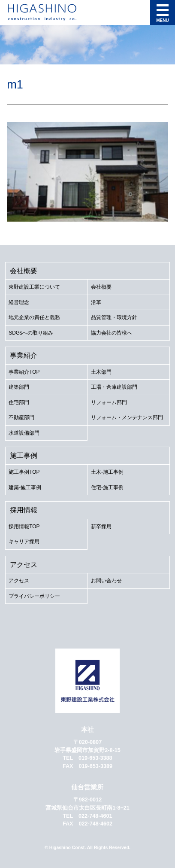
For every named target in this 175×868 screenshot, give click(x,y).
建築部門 (19, 387)
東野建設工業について (34, 287)
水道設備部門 (24, 433)
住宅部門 (19, 402)
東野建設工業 (59, 12)
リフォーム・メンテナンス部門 (127, 417)
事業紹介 (24, 355)
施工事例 (24, 455)
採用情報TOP (24, 527)
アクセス (24, 564)
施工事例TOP (24, 472)
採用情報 (24, 510)
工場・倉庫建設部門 (114, 387)
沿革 (96, 302)
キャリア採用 (24, 542)
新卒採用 (101, 527)
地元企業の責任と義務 (34, 317)
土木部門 (101, 372)
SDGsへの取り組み (31, 333)
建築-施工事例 (25, 487)
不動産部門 (21, 417)
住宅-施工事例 (107, 487)
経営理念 (19, 302)
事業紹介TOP (24, 372)
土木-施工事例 (107, 472)
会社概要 (24, 271)
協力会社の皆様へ (112, 333)
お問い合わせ (106, 581)
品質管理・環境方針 (114, 317)
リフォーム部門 (109, 402)
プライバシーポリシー (34, 596)
